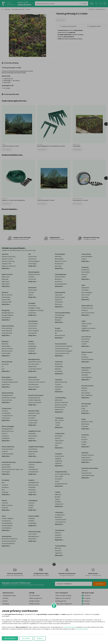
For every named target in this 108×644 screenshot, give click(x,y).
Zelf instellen (26, 638)
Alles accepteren (10, 638)
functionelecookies (82, 629)
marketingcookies (69, 627)
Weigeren (40, 638)
